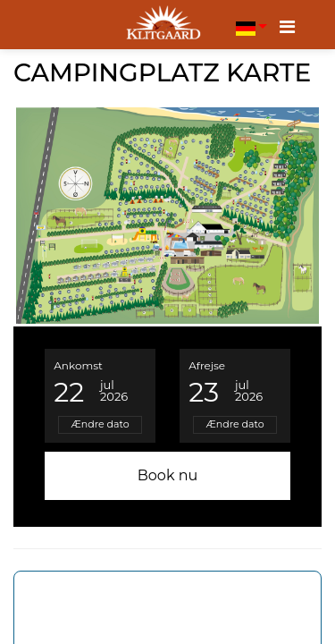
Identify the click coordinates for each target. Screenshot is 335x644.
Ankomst (78, 365)
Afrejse (207, 365)
